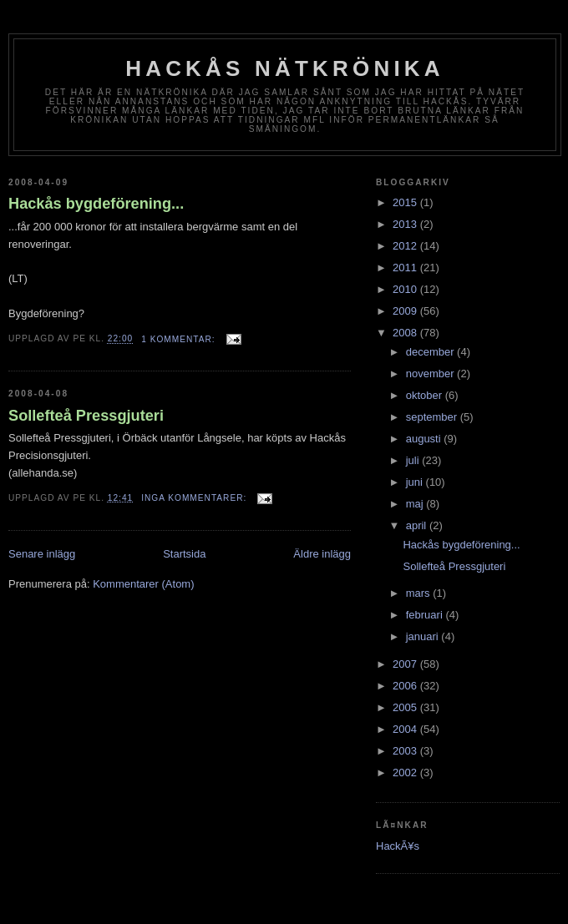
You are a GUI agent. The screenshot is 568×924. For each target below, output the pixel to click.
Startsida (184, 554)
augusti (425, 439)
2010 (406, 289)
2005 (406, 707)
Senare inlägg (42, 554)
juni (416, 482)
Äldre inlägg (322, 554)
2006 (406, 686)
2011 (406, 268)
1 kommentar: (180, 339)
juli (414, 460)
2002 (406, 773)
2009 (406, 311)
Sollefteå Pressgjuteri (86, 416)
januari (424, 636)
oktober (426, 395)
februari (426, 615)
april (418, 525)
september (433, 417)
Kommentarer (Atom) (143, 584)
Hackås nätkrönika (285, 68)
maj (416, 504)
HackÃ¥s (398, 846)
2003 (406, 751)
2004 (406, 729)
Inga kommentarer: (195, 498)
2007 (406, 664)
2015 (406, 202)
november (431, 374)
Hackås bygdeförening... (96, 204)
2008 (406, 333)
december (431, 352)
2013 (406, 224)
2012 (406, 246)
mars (420, 593)
